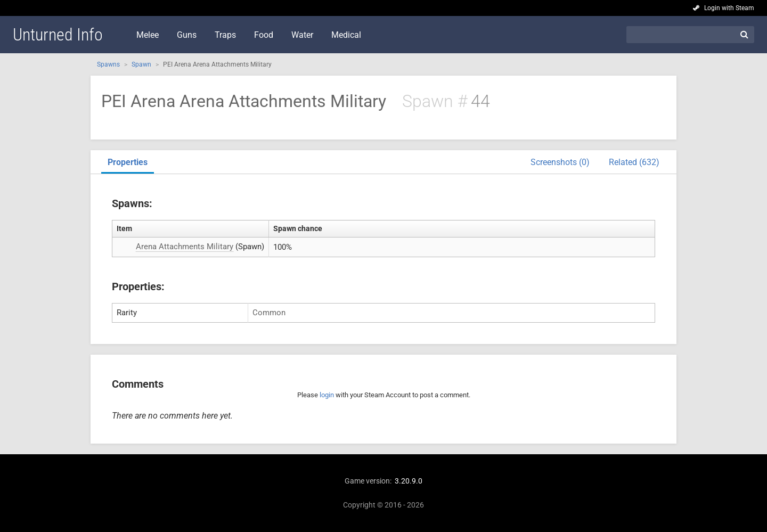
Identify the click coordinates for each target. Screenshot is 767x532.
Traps (225, 35)
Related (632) (634, 162)
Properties (128, 162)
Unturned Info (58, 35)
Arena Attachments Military (185, 247)
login (327, 395)
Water (302, 35)
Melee (148, 35)
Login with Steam (729, 8)
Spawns (108, 64)
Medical (346, 35)
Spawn (141, 64)
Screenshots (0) (560, 162)
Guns (187, 35)
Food (264, 35)
